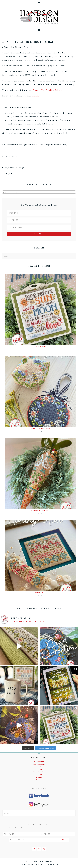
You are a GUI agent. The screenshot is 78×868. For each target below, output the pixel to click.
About (39, 767)
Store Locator (39, 772)
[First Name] (39, 213)
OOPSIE (39, 780)
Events (39, 777)
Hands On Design (39, 17)
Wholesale (39, 769)
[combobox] (39, 192)
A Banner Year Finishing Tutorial (48, 90)
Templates (37, 96)
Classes (39, 775)
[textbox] (39, 193)
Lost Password (39, 764)
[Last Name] (39, 220)
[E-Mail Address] (39, 227)
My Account (39, 762)
